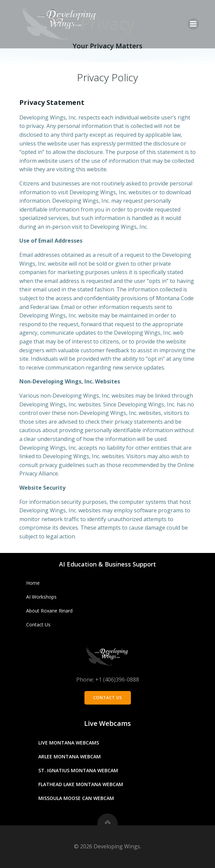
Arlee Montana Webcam (70, 756)
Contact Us (38, 625)
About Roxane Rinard (49, 611)
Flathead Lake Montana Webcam (81, 784)
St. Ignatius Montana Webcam (78, 770)
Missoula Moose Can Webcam (76, 798)
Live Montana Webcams (69, 743)
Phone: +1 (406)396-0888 (108, 680)
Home (33, 583)
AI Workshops (41, 597)
